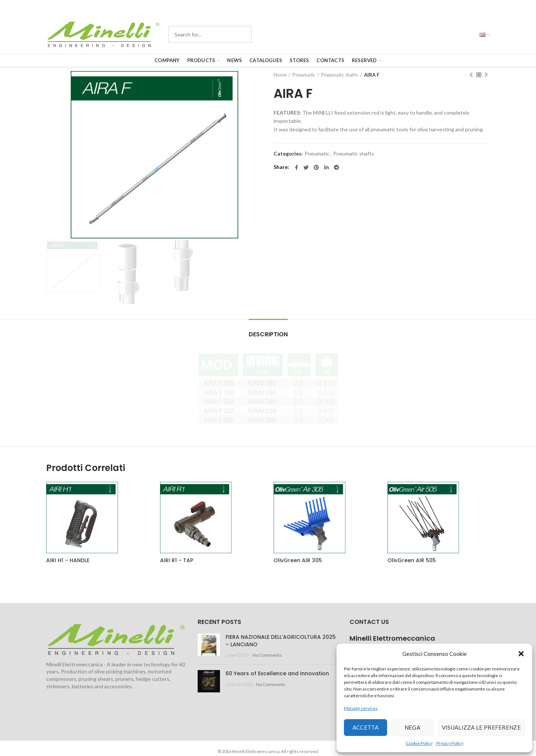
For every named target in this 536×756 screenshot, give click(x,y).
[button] (521, 654)
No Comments (267, 655)
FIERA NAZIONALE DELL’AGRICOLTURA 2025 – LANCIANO (281, 641)
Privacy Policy (450, 743)
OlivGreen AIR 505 (412, 560)
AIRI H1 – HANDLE (68, 560)
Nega (412, 727)
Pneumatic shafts (340, 75)
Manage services (361, 708)
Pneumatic (304, 75)
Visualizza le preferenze (481, 727)
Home (280, 75)
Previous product (471, 75)
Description (268, 334)
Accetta (366, 727)
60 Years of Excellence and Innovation (277, 673)
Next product (486, 75)
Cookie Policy (419, 743)
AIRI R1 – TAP (177, 560)
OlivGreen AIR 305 (298, 560)
